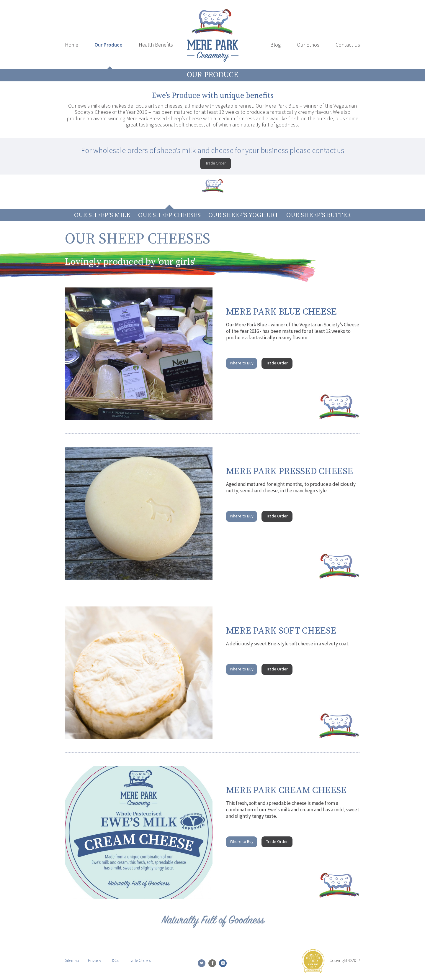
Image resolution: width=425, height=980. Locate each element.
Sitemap (72, 960)
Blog (276, 45)
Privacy (95, 960)
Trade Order (215, 163)
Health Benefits (156, 45)
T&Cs (115, 960)
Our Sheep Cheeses (169, 215)
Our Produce (108, 45)
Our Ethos (308, 45)
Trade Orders (139, 960)
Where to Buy (242, 363)
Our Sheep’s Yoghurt (243, 215)
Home (72, 45)
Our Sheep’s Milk (102, 215)
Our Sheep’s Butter (319, 215)
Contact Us (348, 45)
